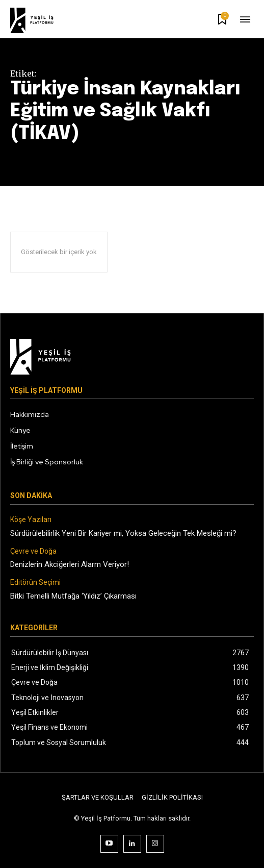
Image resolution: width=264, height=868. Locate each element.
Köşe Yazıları (31, 519)
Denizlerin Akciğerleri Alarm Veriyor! (70, 564)
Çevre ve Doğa (33, 551)
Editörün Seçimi (35, 582)
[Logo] (39, 20)
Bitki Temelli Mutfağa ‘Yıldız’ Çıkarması (73, 596)
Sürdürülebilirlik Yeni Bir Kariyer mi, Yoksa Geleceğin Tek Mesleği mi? (123, 533)
